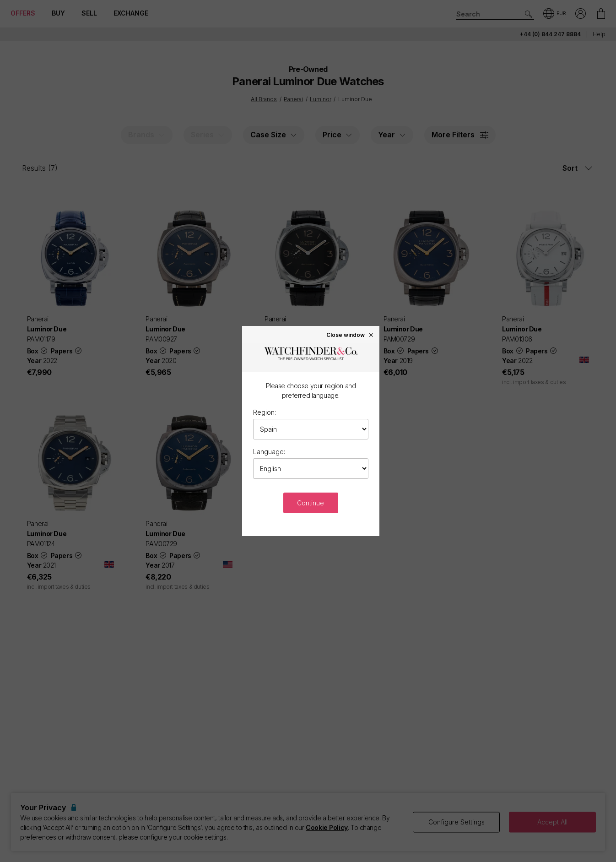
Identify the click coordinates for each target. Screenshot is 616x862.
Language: (269, 452)
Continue (311, 503)
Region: (265, 412)
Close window (350, 335)
